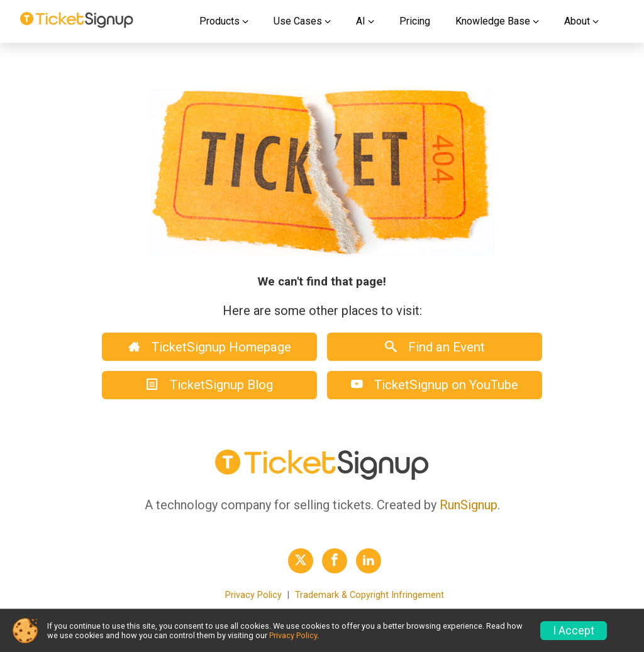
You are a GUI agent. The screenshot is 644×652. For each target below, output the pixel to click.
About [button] (577, 21)
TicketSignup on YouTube (435, 385)
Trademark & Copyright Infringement (369, 595)
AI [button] (361, 21)
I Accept (574, 631)
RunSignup (469, 505)
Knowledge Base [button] (493, 21)
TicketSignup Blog (210, 385)
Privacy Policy (253, 595)
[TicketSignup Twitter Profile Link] (301, 561)
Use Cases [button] (298, 21)
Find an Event (435, 347)
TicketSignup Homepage (210, 347)
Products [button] (219, 21)
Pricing (415, 21)
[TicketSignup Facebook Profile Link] (335, 561)
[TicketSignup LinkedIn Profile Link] (369, 561)
